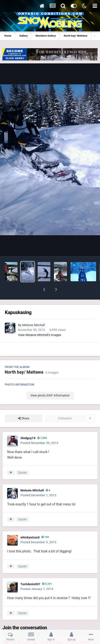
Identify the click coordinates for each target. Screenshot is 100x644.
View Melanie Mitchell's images (40, 322)
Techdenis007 (30, 572)
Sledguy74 (28, 426)
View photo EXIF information (50, 383)
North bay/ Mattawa (24, 359)
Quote (22, 460)
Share (24, 406)
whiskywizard (30, 525)
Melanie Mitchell (33, 312)
